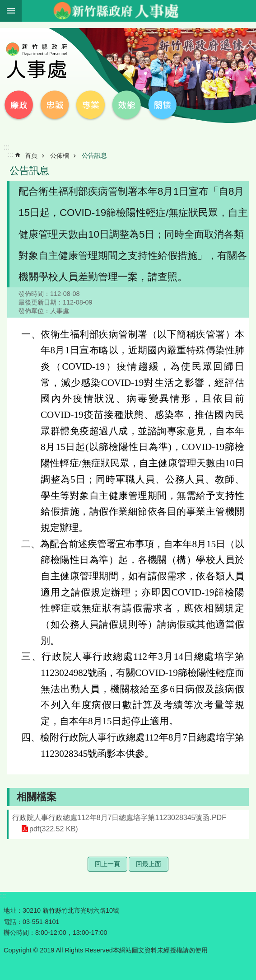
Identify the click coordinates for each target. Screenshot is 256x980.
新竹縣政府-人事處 (116, 11)
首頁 (31, 155)
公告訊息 (94, 155)
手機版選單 (11, 11)
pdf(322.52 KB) (54, 829)
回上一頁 (107, 864)
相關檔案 (37, 797)
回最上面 (149, 864)
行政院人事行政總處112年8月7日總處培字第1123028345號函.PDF (119, 818)
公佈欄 (60, 155)
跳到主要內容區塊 (5, 5)
